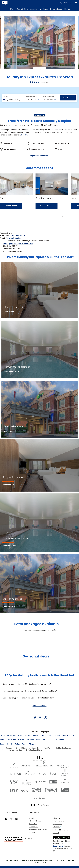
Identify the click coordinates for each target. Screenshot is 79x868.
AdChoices (57, 827)
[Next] (43, 69)
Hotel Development (59, 821)
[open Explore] (9, 748)
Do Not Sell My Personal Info (62, 830)
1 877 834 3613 (29, 839)
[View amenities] (11, 372)
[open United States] (22, 748)
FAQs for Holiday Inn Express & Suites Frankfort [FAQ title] (39, 675)
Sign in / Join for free (65, 3)
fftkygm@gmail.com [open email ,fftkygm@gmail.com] (15, 238)
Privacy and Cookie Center (38, 830)
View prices (68, 98)
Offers (12, 9)
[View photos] (10, 431)
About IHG (32, 818)
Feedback (56, 833)
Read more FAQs (40, 705)
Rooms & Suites (22, 9)
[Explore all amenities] (40, 156)
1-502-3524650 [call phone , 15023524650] (18, 236)
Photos (67, 9)
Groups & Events (56, 9)
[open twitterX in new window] (45, 718)
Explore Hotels (57, 824)
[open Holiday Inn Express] (63, 748)
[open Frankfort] (47, 748)
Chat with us (33, 824)
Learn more (58, 846)
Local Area (44, 9)
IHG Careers (57, 818)
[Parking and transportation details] (18, 244)
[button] (76, 3)
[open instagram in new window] (39, 718)
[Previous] (36, 69)
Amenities (34, 9)
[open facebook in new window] (34, 718)
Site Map (32, 833)
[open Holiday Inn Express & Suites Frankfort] (25, 750)
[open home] (3, 749)
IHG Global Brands (35, 821)
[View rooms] (9, 312)
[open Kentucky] (35, 748)
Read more (26, 135)
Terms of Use (33, 827)
